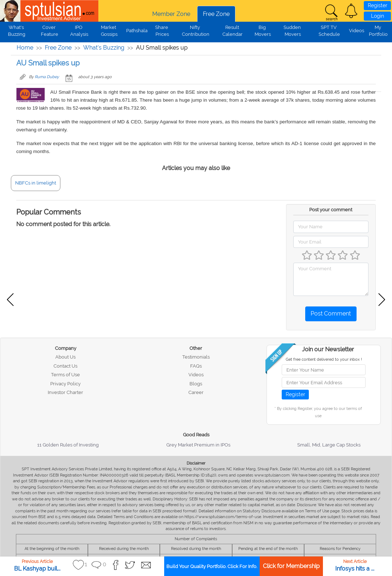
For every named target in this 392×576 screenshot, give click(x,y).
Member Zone (171, 14)
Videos (357, 31)
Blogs (196, 384)
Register (378, 5)
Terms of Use (65, 375)
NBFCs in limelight (36, 183)
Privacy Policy (65, 384)
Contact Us (65, 366)
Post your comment (331, 210)
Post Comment (331, 314)
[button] (351, 11)
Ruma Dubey (47, 77)
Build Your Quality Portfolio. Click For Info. (212, 566)
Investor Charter (65, 392)
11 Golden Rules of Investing (68, 445)
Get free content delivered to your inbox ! (324, 359)
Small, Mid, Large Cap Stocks (329, 445)
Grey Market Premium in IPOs (198, 445)
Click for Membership (291, 566)
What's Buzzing (104, 48)
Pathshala (137, 31)
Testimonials (196, 357)
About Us (65, 357)
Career (196, 392)
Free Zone (216, 14)
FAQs (196, 366)
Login (378, 16)
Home (25, 48)
